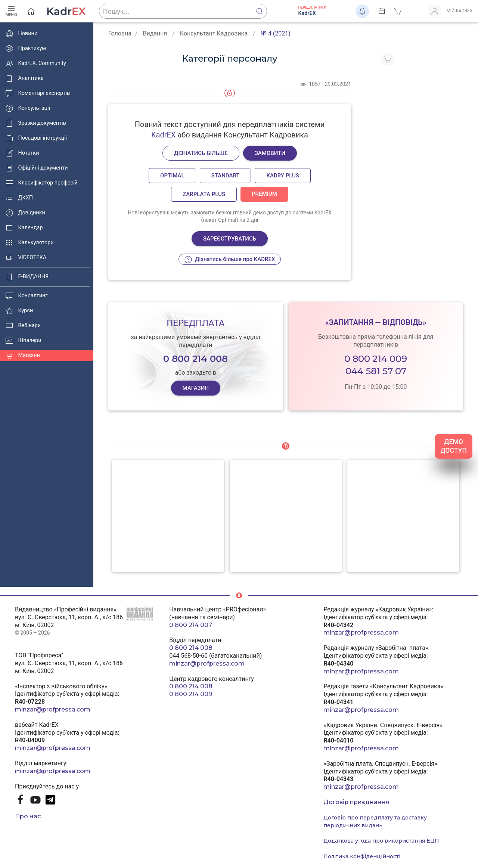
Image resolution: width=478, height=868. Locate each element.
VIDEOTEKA (26, 258)
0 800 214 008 (191, 648)
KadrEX (163, 135)
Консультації (28, 108)
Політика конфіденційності (362, 856)
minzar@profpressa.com (53, 709)
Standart (226, 176)
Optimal (172, 176)
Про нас (28, 816)
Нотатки (22, 153)
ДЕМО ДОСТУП (454, 446)
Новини (21, 34)
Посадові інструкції (36, 138)
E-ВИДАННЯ (27, 277)
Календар (24, 228)
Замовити (270, 153)
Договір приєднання (356, 802)
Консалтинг (27, 296)
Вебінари (23, 326)
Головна (120, 33)
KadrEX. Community (36, 63)
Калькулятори (30, 243)
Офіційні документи (37, 168)
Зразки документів (36, 123)
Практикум (26, 49)
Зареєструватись (230, 239)
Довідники (25, 213)
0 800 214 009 (376, 359)
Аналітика (25, 78)
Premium (264, 194)
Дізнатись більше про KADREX (230, 260)
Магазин (23, 356)
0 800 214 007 (191, 625)
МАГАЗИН (195, 388)
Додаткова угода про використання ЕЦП (381, 841)
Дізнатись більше (201, 153)
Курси (19, 311)
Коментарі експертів (38, 93)
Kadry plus (283, 176)
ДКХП (19, 198)
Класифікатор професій (42, 183)
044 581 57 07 (376, 371)
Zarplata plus (204, 194)
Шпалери (24, 341)
